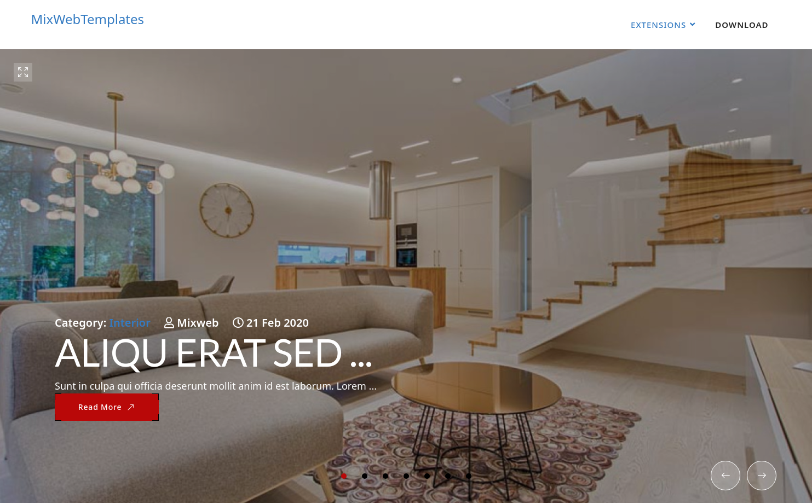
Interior (130, 323)
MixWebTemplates (88, 19)
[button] (344, 476)
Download (742, 25)
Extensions (658, 25)
